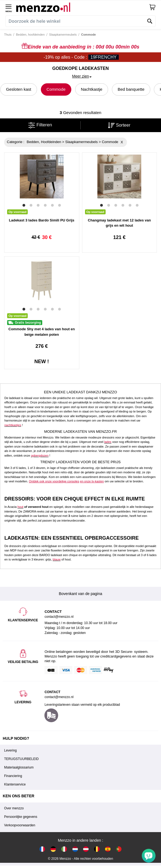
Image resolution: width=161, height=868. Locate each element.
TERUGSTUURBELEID (21, 759)
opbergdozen (40, 456)
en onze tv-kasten (92, 481)
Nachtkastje (92, 89)
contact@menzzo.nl (59, 697)
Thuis (8, 35)
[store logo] (83, 7)
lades (108, 442)
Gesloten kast (19, 89)
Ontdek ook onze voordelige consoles (54, 481)
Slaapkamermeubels (63, 35)
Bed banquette (131, 89)
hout (20, 507)
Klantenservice (15, 784)
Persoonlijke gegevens (21, 817)
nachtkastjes (13, 425)
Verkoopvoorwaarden (20, 825)
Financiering (13, 776)
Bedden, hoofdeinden (30, 35)
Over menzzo (14, 808)
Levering (10, 750)
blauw (57, 559)
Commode (56, 89)
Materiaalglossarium (19, 767)
